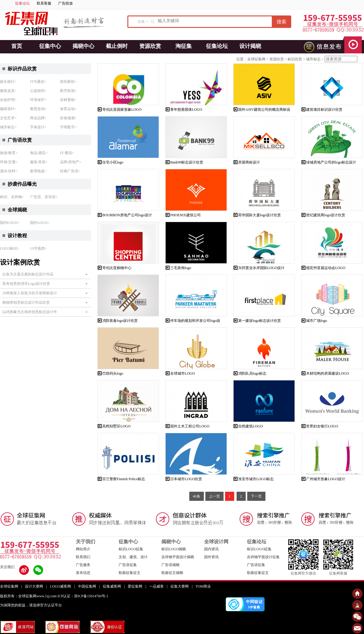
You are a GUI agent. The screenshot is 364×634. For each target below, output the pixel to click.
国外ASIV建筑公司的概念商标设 (264, 110)
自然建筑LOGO (250, 426)
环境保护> (38, 100)
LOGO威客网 (61, 586)
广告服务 (83, 565)
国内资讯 (211, 549)
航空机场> (68, 91)
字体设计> (38, 127)
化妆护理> (8, 100)
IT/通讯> (67, 153)
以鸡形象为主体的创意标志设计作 (30, 312)
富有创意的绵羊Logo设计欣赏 (26, 284)
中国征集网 (87, 586)
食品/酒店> (39, 153)
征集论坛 (22, 3)
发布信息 (83, 573)
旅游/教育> (9, 153)
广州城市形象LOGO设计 (326, 479)
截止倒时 (117, 46)
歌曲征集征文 (130, 573)
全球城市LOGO (182, 373)
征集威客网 (112, 586)
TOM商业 (203, 586)
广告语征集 (128, 565)
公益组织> (38, 91)
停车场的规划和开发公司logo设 (195, 321)
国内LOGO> (10, 223)
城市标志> (8, 127)
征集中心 (50, 46)
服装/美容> (39, 162)
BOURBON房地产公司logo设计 (127, 215)
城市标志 (313, 59)
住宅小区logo (113, 162)
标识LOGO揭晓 (174, 549)
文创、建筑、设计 (133, 557)
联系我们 (83, 557)
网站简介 (83, 549)
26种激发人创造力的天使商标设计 (30, 293)
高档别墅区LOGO (116, 426)
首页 (17, 46)
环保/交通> (9, 162)
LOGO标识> (10, 248)
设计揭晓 (250, 46)
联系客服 (44, 3)
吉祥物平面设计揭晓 (178, 557)
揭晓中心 (83, 46)
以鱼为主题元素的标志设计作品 (28, 274)
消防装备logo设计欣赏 (120, 321)
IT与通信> (38, 82)
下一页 (256, 496)
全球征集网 (256, 59)
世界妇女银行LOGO (322, 426)
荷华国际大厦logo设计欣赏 (260, 215)
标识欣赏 (295, 59)
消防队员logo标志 (252, 373)
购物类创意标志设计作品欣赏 (26, 302)
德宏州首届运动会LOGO (326, 268)
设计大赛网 (34, 586)
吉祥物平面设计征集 (263, 557)
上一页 (214, 496)
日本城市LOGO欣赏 (186, 479)
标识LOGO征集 (131, 549)
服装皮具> (8, 91)
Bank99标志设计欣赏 (187, 162)
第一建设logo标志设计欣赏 (260, 321)
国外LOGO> (40, 223)
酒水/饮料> (9, 171)
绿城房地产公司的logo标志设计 (331, 162)
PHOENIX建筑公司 (185, 215)
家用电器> (38, 171)
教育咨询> (38, 109)
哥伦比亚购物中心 (117, 268)
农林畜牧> (68, 100)
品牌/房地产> (71, 162)
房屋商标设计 (249, 162)
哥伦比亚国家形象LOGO (122, 110)
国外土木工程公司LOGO (190, 426)
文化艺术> (8, 118)
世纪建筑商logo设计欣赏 (326, 215)
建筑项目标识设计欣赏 (324, 110)
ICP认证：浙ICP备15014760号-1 (83, 596)
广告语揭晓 (170, 565)
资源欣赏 (150, 46)
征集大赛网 (180, 586)
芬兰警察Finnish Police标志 (124, 479)
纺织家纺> (68, 82)
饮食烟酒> (68, 118)
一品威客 (157, 586)
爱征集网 (135, 586)
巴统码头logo (113, 373)
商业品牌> (38, 118)
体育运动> (68, 109)
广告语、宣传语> (44, 197)
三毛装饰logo (181, 268)
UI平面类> (38, 248)
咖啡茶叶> (8, 109)
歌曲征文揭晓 (172, 573)
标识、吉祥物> (12, 197)
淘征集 (184, 46)
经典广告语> (70, 171)
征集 (141, 22)
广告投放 (66, 3)
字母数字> (68, 127)
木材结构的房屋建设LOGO (327, 373)
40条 (197, 496)
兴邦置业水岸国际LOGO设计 (261, 268)
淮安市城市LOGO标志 (256, 479)
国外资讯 (211, 557)
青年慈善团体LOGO (186, 110)
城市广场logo (317, 321)
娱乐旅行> (8, 82)
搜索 (281, 22)
